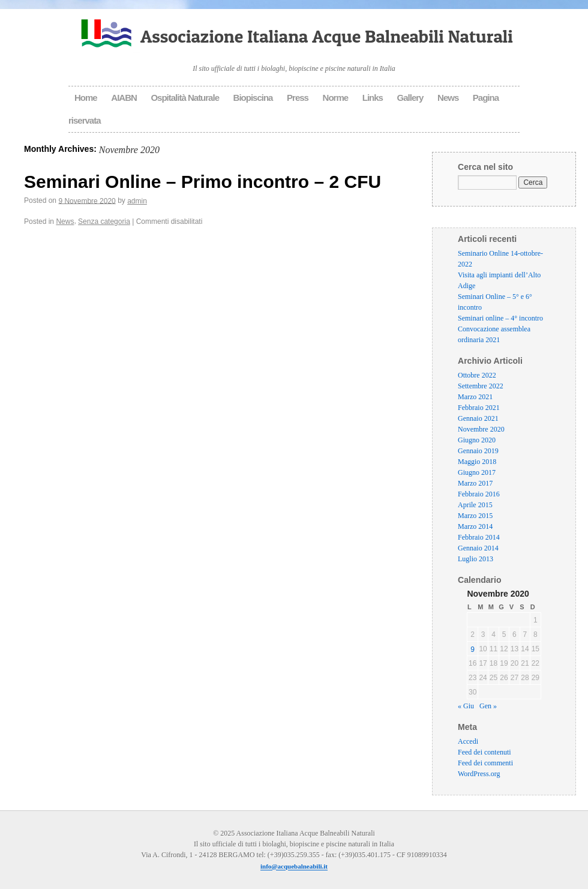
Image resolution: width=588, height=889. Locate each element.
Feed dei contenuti (484, 753)
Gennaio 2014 (478, 548)
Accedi (468, 742)
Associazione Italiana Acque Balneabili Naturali (327, 36)
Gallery (410, 98)
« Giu (466, 707)
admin (137, 201)
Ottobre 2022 (477, 375)
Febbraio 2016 (479, 494)
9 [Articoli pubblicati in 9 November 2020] (472, 649)
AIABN (124, 98)
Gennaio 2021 (478, 418)
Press (298, 98)
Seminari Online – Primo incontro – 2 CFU (202, 181)
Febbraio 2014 (479, 537)
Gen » (488, 707)
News (448, 98)
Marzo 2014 (475, 526)
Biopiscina (253, 98)
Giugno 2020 (477, 440)
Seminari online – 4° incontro (500, 318)
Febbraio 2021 (479, 408)
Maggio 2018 (477, 462)
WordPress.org (479, 774)
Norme (336, 98)
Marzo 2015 (475, 516)
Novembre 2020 (481, 429)
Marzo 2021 (475, 397)
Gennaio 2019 (478, 451)
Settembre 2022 (481, 386)
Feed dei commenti (485, 764)
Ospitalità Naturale (185, 98)
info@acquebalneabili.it (294, 867)
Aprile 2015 (475, 505)
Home (86, 98)
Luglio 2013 (475, 559)
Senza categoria (104, 221)
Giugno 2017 (477, 472)
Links (373, 98)
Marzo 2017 (475, 483)
